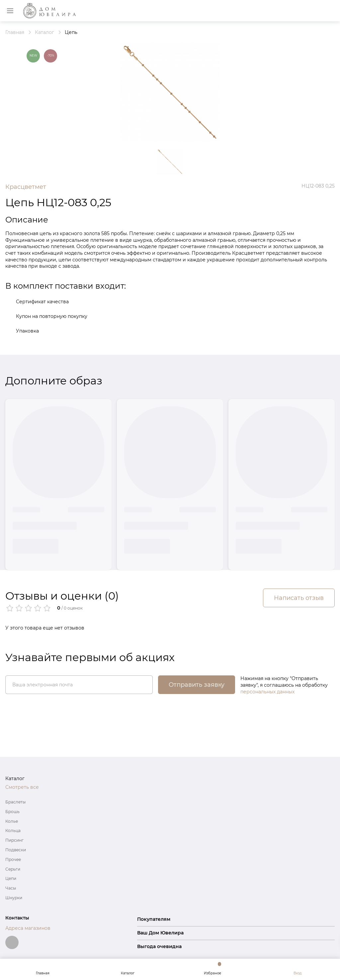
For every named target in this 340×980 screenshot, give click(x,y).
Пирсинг (14, 840)
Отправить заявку (197, 685)
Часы (11, 888)
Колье (12, 821)
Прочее (13, 859)
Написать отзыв (299, 598)
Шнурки (14, 898)
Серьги (13, 869)
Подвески (16, 850)
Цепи (11, 878)
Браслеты (15, 802)
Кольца (13, 831)
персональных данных (267, 692)
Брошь (12, 812)
